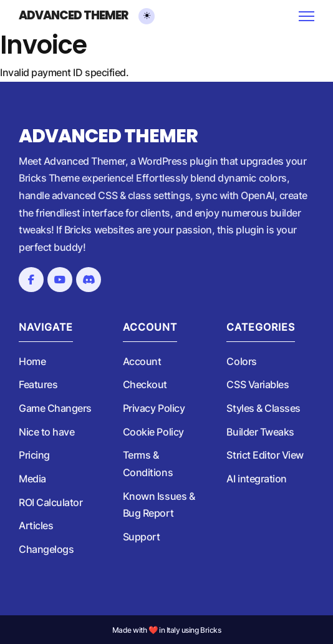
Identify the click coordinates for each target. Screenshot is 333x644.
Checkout (145, 384)
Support (142, 537)
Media (32, 479)
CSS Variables (258, 384)
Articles (36, 525)
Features (38, 384)
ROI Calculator (51, 502)
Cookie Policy (153, 432)
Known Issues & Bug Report (159, 505)
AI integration (256, 479)
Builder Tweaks (260, 432)
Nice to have (46, 432)
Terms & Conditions (148, 464)
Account (142, 361)
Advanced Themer (73, 16)
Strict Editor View (265, 455)
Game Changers (55, 408)
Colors (241, 361)
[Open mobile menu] (306, 16)
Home (32, 361)
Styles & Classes (263, 408)
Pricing (34, 455)
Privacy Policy (154, 408)
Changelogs (46, 549)
